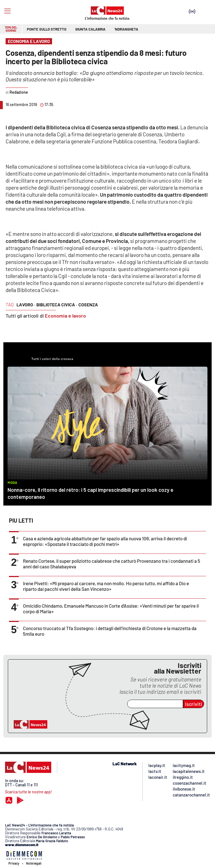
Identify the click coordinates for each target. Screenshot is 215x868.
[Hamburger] (7, 11)
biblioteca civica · (57, 305)
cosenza (88, 305)
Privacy (14, 863)
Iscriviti (194, 704)
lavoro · (26, 305)
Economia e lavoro (65, 316)
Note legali (34, 863)
